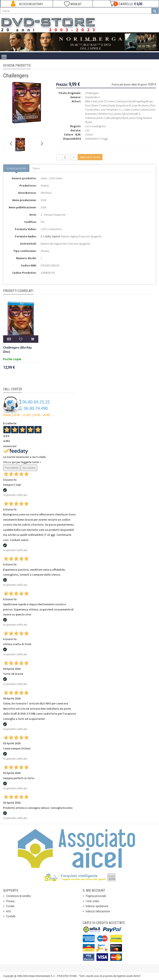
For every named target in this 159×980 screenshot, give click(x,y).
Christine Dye (105, 114)
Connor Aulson (139, 110)
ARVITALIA (46, 193)
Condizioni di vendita (18, 896)
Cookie (10, 906)
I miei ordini (92, 901)
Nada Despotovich (120, 105)
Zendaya (121, 101)
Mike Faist (91, 101)
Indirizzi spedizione (97, 906)
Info (9, 911)
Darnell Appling (136, 101)
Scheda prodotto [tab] (16, 168)
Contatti (11, 916)
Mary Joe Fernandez (106, 110)
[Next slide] (42, 145)
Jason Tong (135, 118)
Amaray (45, 251)
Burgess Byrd (120, 118)
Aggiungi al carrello (90, 157)
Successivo (29, 468)
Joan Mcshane (140, 105)
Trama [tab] (36, 168)
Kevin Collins (104, 118)
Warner (45, 186)
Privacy (10, 901)
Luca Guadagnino (95, 126)
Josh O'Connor (106, 101)
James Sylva (121, 114)
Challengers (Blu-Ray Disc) (17, 350)
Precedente (12, 468)
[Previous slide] (11, 145)
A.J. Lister (125, 110)
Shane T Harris (99, 105)
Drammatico (92, 97)
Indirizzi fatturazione (98, 911)
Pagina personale (96, 896)
